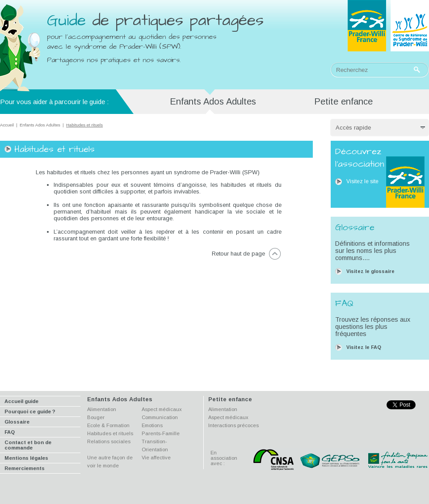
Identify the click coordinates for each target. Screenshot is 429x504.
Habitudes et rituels (110, 433)
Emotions (152, 425)
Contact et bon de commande (28, 445)
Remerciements (25, 468)
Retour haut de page (238, 254)
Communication (160, 417)
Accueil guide (21, 401)
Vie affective (156, 458)
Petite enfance (343, 101)
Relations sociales (109, 441)
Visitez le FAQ (364, 347)
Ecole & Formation (108, 425)
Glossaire (17, 422)
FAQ (10, 432)
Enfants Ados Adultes (40, 125)
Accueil (7, 125)
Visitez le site (362, 181)
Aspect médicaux (162, 409)
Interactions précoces (233, 425)
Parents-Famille (161, 433)
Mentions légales (26, 458)
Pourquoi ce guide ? (30, 412)
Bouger (96, 417)
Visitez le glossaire (370, 271)
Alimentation (102, 409)
